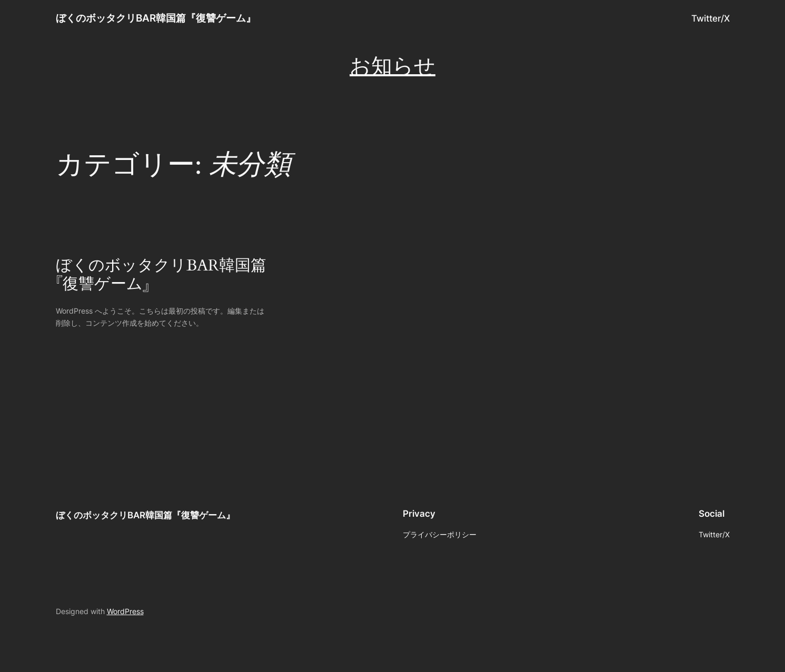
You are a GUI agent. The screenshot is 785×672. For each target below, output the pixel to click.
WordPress (125, 611)
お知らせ (392, 67)
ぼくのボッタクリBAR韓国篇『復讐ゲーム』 (156, 18)
